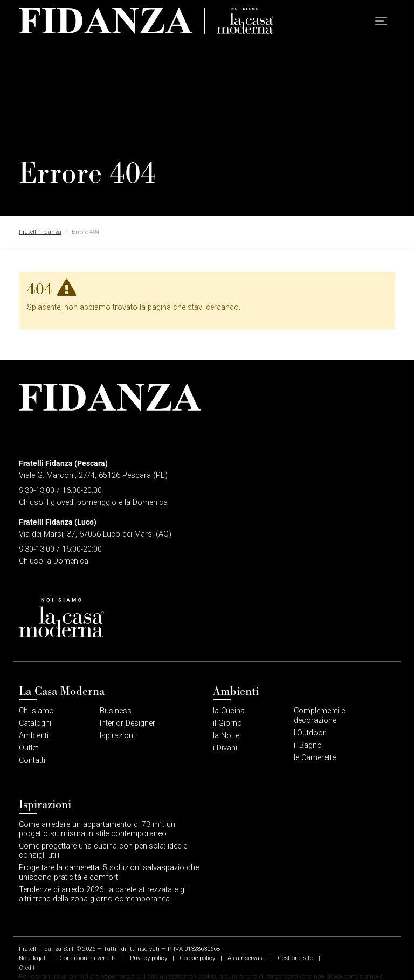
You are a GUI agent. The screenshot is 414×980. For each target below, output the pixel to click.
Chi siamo (36, 711)
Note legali (33, 958)
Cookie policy (197, 958)
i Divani (225, 748)
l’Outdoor (310, 733)
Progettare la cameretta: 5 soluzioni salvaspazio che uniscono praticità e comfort (109, 872)
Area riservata (246, 958)
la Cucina (229, 711)
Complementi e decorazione (319, 715)
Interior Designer (127, 723)
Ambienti (34, 736)
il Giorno (227, 723)
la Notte (226, 736)
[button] (381, 21)
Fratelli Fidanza (40, 232)
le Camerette (315, 758)
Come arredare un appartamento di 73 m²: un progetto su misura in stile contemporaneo (97, 829)
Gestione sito (295, 958)
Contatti (32, 760)
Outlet (29, 748)
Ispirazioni (117, 736)
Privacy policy (149, 958)
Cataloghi (35, 723)
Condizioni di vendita (88, 958)
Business (116, 711)
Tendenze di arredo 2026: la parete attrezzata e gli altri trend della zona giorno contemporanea (103, 894)
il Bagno (308, 745)
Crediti (28, 968)
